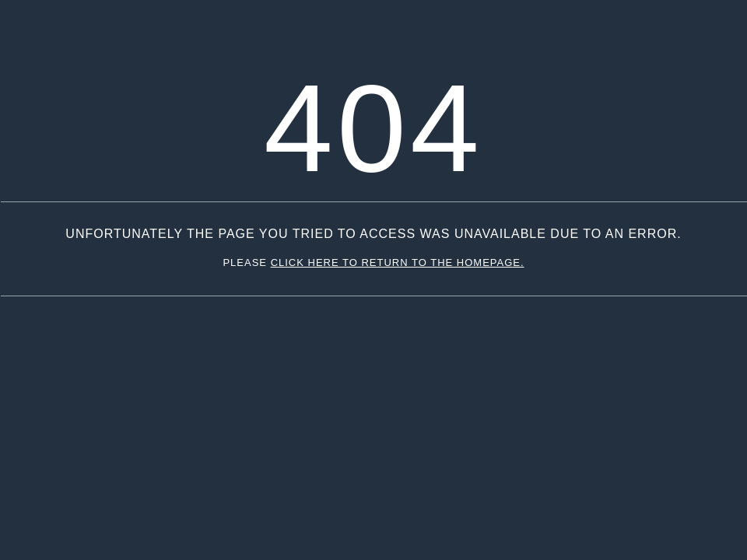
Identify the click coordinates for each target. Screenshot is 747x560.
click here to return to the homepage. (398, 262)
